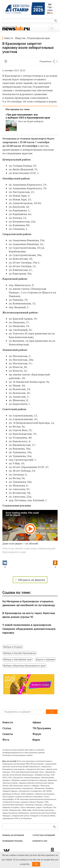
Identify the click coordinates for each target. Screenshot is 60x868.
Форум (37, 734)
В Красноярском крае (39, 38)
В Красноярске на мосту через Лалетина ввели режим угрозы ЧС (29, 615)
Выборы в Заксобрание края (18, 659)
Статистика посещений (44, 835)
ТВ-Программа (42, 728)
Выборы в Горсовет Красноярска (20, 653)
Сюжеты (8, 734)
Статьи (7, 728)
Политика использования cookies (18, 755)
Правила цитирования (13, 835)
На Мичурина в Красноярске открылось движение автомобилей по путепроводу (29, 603)
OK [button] (36, 864)
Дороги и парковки (45, 659)
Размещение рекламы (12, 841)
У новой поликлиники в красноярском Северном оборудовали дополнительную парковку (29, 629)
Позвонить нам (40, 841)
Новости (9, 38)
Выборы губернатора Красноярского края (24, 666)
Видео (36, 740)
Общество (20, 38)
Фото (6, 740)
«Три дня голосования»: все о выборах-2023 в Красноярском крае (28, 116)
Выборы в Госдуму (13, 647)
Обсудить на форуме (32, 580)
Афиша (37, 722)
